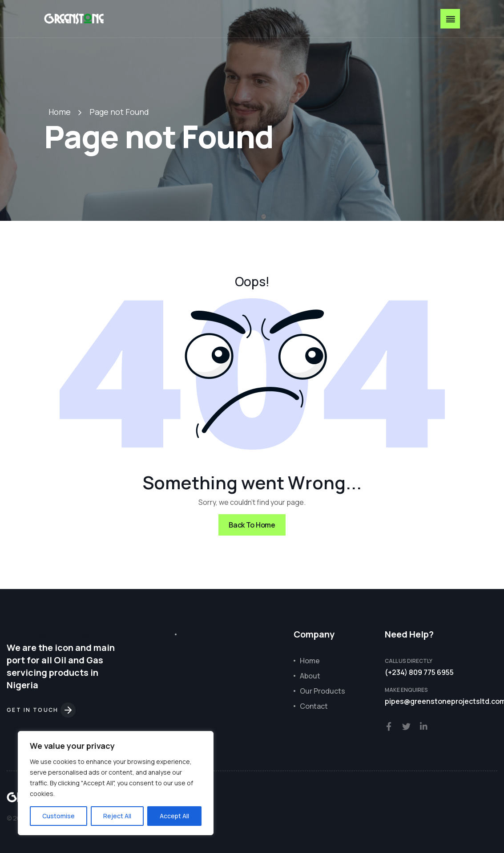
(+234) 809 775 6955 (419, 672)
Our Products (323, 691)
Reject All (117, 816)
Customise (58, 816)
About (310, 676)
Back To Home (252, 525)
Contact (314, 706)
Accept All (174, 816)
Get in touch (41, 710)
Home (60, 112)
